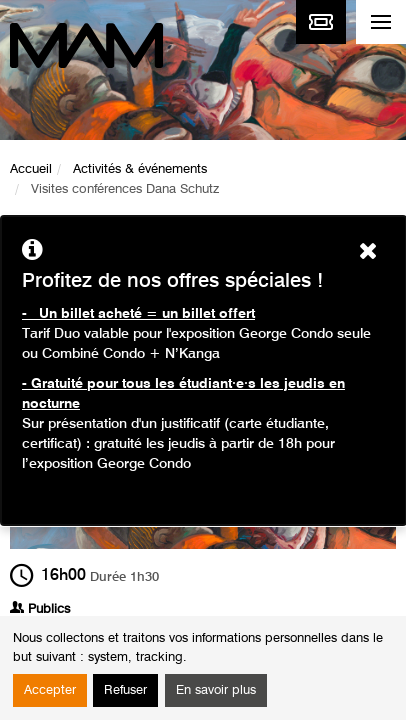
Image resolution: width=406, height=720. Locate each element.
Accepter (50, 690)
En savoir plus (216, 690)
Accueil (31, 169)
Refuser (125, 690)
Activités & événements (140, 169)
